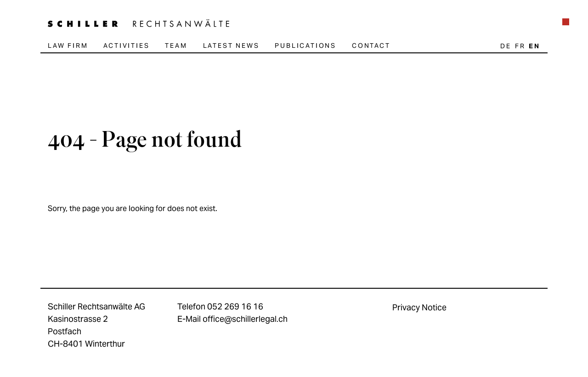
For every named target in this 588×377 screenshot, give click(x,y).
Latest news (231, 46)
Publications (305, 46)
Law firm (68, 46)
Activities (126, 46)
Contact (371, 46)
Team (176, 46)
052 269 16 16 (235, 306)
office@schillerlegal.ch (245, 319)
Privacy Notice (419, 307)
